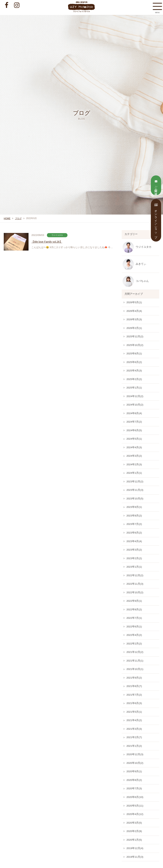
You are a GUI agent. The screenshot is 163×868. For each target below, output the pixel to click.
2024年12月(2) (135, 396)
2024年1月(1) (134, 473)
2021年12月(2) (135, 652)
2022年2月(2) (134, 644)
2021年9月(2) (134, 678)
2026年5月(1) (134, 302)
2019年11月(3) (135, 857)
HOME (7, 218)
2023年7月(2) (134, 524)
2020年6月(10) (135, 797)
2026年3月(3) (134, 319)
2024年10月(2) (135, 405)
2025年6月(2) (134, 362)
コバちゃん (142, 281)
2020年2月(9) (134, 831)
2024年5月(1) (134, 439)
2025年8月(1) (134, 354)
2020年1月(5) (134, 840)
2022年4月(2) (134, 635)
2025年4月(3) (134, 371)
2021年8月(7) (134, 686)
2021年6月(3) (134, 703)
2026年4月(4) (134, 311)
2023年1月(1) (134, 567)
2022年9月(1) (134, 601)
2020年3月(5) (134, 823)
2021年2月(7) (134, 737)
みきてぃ (141, 264)
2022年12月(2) (135, 575)
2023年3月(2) (134, 550)
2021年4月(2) (134, 720)
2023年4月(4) (134, 541)
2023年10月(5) (135, 499)
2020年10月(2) (135, 763)
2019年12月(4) (135, 848)
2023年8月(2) (134, 516)
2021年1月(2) (134, 746)
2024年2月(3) (134, 464)
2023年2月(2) (134, 558)
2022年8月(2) (134, 609)
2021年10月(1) (135, 669)
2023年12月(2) (135, 482)
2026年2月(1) (134, 328)
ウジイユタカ (144, 247)
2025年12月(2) (135, 336)
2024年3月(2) (134, 456)
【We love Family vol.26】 (53, 242)
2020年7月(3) (134, 788)
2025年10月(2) (135, 345)
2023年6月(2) (134, 533)
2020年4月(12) (135, 814)
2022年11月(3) (135, 584)
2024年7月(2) (134, 422)
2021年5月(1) (134, 712)
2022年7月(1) (134, 618)
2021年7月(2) (134, 695)
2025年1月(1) (134, 388)
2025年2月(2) (134, 379)
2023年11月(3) (135, 490)
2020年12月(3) (135, 754)
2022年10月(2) (135, 592)
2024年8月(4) (134, 413)
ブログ (18, 218)
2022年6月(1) (134, 627)
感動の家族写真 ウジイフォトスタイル (82, 7)
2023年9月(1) (134, 507)
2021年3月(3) (134, 729)
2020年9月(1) (134, 771)
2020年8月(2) (134, 780)
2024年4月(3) (134, 447)
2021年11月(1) (135, 661)
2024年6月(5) (134, 430)
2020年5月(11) (135, 806)
